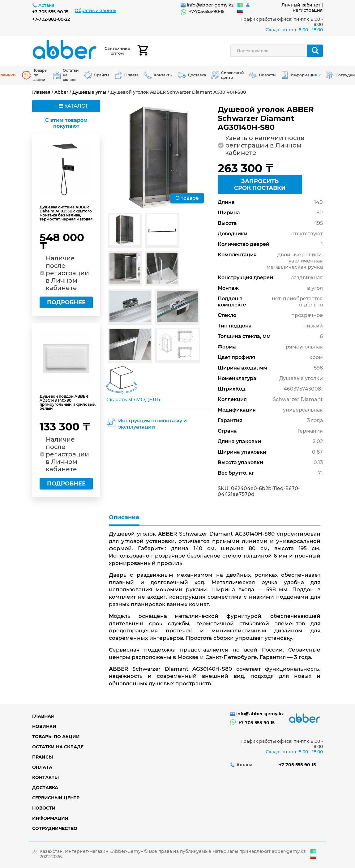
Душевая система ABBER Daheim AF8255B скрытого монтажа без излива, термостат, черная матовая (66, 213)
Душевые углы (89, 92)
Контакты (45, 777)
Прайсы (43, 757)
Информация (50, 818)
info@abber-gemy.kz (210, 5)
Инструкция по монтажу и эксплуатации (152, 424)
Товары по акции (56, 737)
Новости (44, 808)
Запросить (260, 185)
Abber (61, 92)
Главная (41, 92)
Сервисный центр (56, 798)
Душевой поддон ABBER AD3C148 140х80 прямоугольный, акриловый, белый (68, 402)
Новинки (44, 726)
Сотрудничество (55, 828)
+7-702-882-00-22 (51, 19)
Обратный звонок (96, 11)
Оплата (42, 767)
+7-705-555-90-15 (50, 12)
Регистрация (308, 10)
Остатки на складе (58, 747)
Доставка (45, 788)
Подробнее (66, 302)
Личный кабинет (301, 5)
